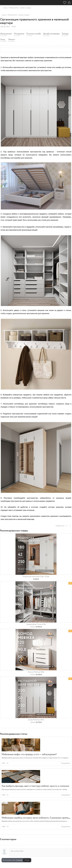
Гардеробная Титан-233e (36, 624)
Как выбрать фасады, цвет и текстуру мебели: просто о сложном (35, 786)
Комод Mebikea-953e (36, 672)
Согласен (27, 860)
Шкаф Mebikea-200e (36, 720)
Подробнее (19, 860)
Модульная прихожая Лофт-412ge (36, 577)
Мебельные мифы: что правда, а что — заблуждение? (29, 754)
